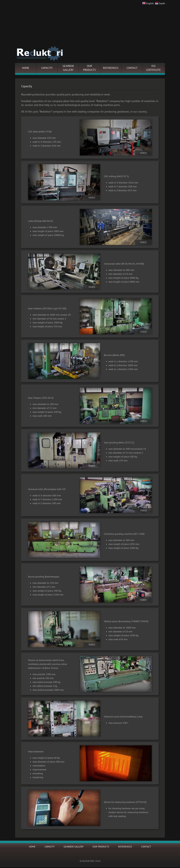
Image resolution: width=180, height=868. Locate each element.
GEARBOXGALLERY (68, 68)
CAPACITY (47, 68)
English (148, 3)
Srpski (160, 3)
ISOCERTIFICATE (153, 68)
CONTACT (132, 68)
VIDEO (143, 153)
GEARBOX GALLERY (74, 847)
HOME (26, 68)
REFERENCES (111, 68)
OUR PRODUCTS (101, 847)
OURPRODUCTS (89, 68)
